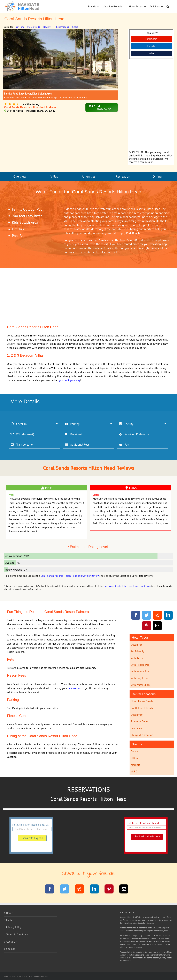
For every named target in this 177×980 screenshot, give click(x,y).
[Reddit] (157, 616)
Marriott (135, 765)
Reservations (63, 27)
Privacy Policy (14, 927)
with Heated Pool (141, 665)
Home (9, 913)
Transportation (22, 445)
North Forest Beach (142, 701)
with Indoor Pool (140, 671)
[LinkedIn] (168, 616)
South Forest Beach (142, 708)
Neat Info (19, 27)
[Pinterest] (147, 626)
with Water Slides (141, 685)
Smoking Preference (134, 434)
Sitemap (11, 949)
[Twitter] (147, 616)
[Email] (157, 626)
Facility (126, 424)
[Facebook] (136, 616)
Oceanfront (137, 645)
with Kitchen (138, 658)
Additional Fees (77, 445)
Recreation (123, 176)
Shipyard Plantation (142, 735)
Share (75, 27)
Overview (20, 176)
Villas (54, 176)
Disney (135, 751)
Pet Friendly (137, 651)
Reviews (47, 27)
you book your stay (70, 380)
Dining (157, 176)
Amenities (89, 176)
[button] (168, 6)
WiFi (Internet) (22, 434)
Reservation (74, 688)
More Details (34, 27)
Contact (10, 920)
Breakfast (73, 434)
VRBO (134, 771)
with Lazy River (139, 678)
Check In (18, 424)
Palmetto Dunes (140, 721)
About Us (11, 942)
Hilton (134, 758)
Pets (124, 445)
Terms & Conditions (17, 934)
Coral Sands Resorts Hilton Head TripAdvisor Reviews (71, 576)
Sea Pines (136, 728)
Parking (72, 424)
